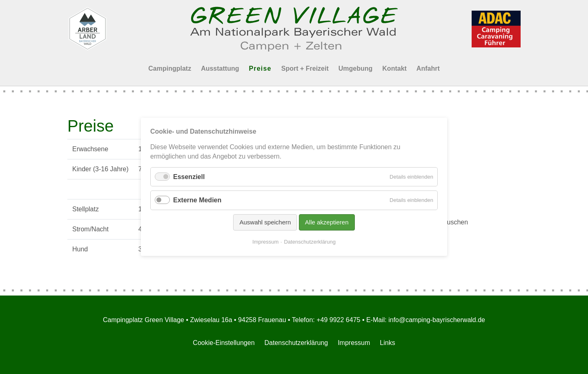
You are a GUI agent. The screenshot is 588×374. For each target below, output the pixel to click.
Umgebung (356, 68)
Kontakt (394, 68)
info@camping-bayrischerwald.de (437, 320)
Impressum (354, 343)
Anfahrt (428, 68)
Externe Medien (197, 200)
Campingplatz (170, 68)
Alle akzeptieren (327, 222)
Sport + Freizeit (305, 68)
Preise (260, 68)
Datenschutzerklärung (296, 343)
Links (387, 343)
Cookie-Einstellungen (224, 343)
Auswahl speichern (265, 222)
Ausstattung (220, 68)
